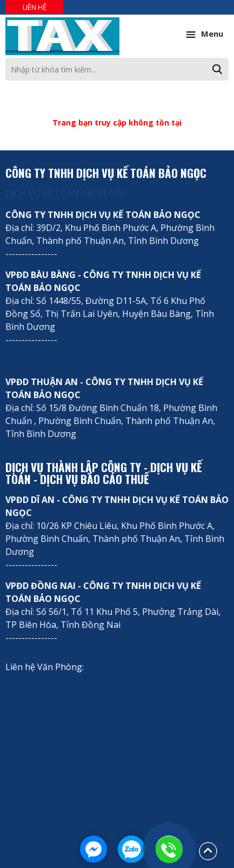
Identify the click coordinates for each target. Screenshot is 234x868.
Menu (203, 35)
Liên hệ (35, 7)
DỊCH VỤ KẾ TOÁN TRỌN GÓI (65, 194)
